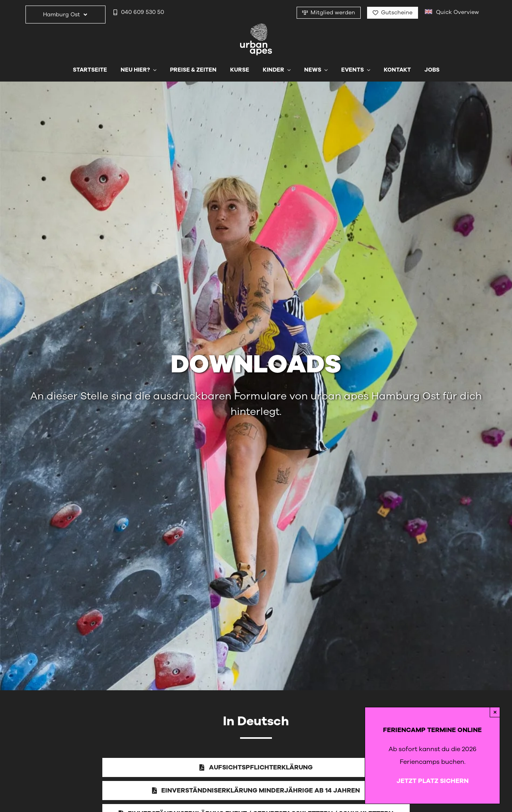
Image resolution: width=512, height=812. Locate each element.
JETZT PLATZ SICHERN (433, 781)
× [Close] (495, 712)
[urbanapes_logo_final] (256, 27)
